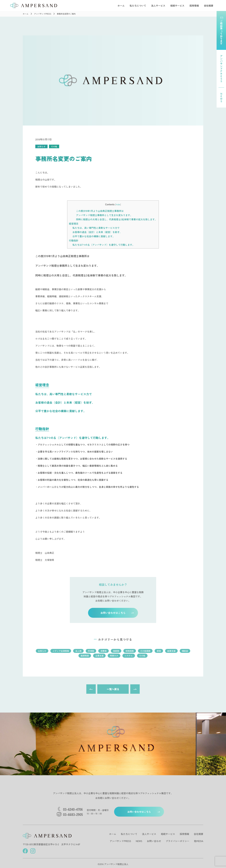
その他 (54, 146)
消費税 (104, 651)
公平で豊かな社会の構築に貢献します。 (94, 236)
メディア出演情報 (61, 651)
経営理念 (74, 224)
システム (129, 656)
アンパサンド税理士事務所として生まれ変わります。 (104, 215)
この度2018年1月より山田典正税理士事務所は (100, 211)
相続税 (116, 651)
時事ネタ (114, 656)
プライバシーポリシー (178, 841)
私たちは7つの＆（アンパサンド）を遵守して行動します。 (104, 245)
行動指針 (74, 240)
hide (118, 204)
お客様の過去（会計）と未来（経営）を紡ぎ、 (97, 232)
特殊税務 (130, 651)
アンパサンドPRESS (120, 841)
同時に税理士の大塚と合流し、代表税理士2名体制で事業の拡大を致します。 (117, 219)
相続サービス (177, 6)
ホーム (121, 6)
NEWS (139, 841)
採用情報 (194, 6)
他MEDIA (199, 841)
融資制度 (85, 656)
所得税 (91, 651)
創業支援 (171, 651)
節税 (159, 651)
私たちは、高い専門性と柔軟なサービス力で (96, 228)
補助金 (185, 651)
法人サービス (158, 6)
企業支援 (99, 656)
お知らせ (41, 146)
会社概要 (209, 6)
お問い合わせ (154, 841)
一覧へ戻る (113, 689)
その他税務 (145, 651)
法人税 (78, 651)
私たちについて (138, 6)
